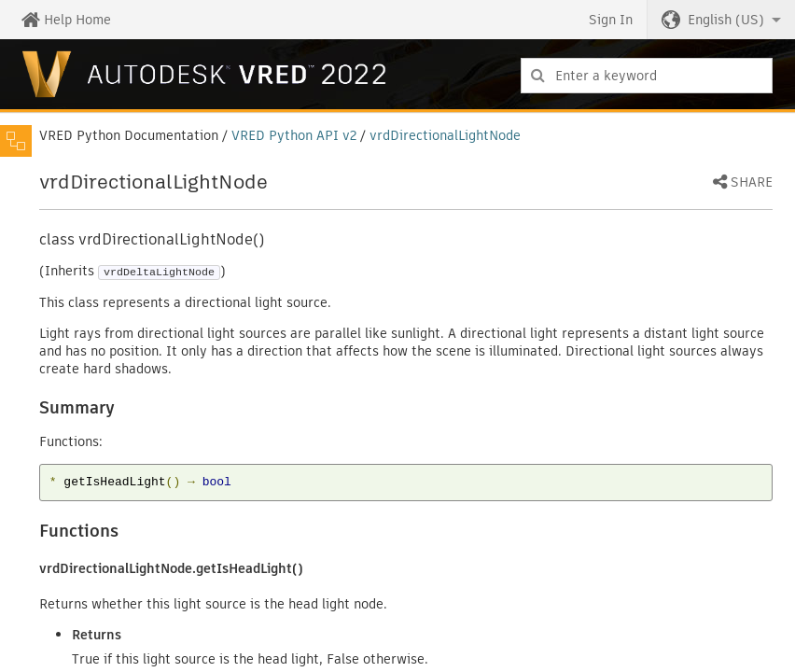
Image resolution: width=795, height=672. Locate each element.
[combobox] (647, 76)
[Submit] (538, 76)
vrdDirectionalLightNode (445, 135)
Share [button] (752, 183)
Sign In (611, 20)
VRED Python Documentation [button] (129, 135)
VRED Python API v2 (294, 135)
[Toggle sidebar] (16, 141)
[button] (721, 20)
